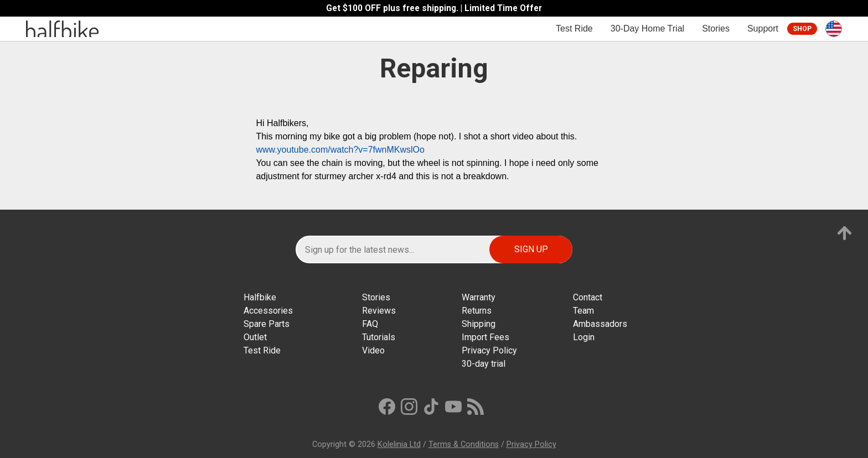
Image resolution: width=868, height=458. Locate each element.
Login (584, 337)
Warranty (479, 297)
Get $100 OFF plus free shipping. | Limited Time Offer (434, 8)
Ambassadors (600, 324)
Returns (477, 311)
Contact (588, 297)
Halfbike (260, 297)
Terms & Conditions (464, 444)
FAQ (370, 324)
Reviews (379, 311)
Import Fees (485, 337)
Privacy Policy (489, 350)
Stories (716, 28)
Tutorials (379, 337)
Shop (802, 29)
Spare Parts (267, 324)
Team (583, 311)
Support (763, 28)
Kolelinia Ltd (399, 444)
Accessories (268, 311)
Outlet (255, 337)
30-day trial (484, 364)
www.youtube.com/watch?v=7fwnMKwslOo (340, 150)
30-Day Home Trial (647, 28)
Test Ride (574, 28)
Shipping (479, 324)
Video (373, 350)
